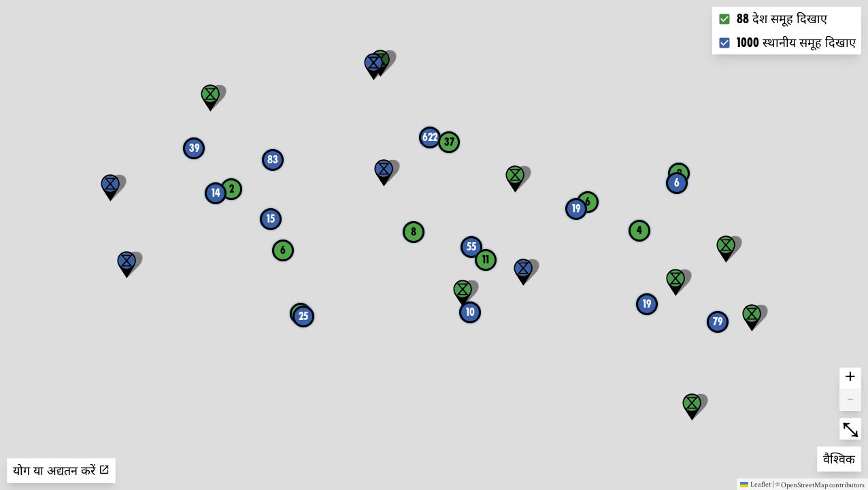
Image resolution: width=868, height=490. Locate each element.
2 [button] (232, 189)
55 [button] (471, 247)
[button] (110, 188)
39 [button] (194, 148)
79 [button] (718, 322)
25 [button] (303, 316)
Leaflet (755, 484)
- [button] (850, 400)
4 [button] (639, 230)
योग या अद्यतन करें (61, 471)
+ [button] (850, 378)
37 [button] (449, 142)
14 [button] (216, 193)
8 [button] (414, 232)
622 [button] (430, 137)
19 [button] (576, 209)
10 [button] (470, 312)
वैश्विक (842, 458)
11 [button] (486, 260)
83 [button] (273, 160)
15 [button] (271, 219)
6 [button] (677, 183)
